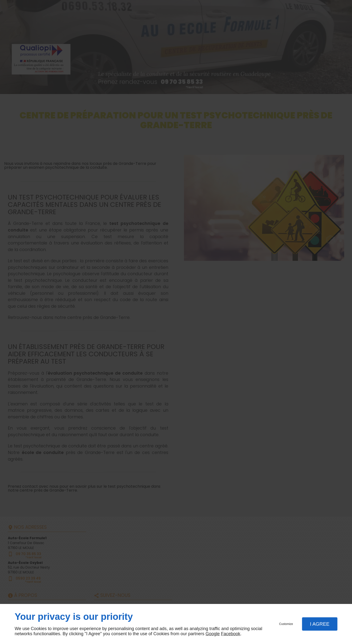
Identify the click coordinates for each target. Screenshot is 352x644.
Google (213, 634)
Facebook (231, 634)
